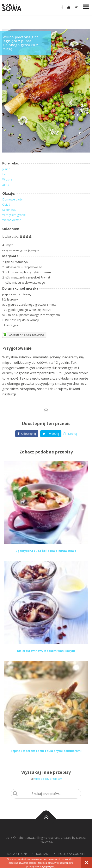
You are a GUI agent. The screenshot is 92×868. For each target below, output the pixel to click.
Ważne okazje (12, 220)
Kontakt (43, 854)
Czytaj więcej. (48, 867)
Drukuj (70, 434)
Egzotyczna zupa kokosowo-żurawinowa (46, 551)
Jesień (6, 169)
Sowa (14, 8)
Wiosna (7, 179)
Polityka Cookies (72, 854)
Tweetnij (51, 434)
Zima (6, 185)
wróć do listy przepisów (48, 779)
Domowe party (12, 199)
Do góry (46, 819)
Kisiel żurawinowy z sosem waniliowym (46, 651)
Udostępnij (27, 434)
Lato (5, 174)
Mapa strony (17, 854)
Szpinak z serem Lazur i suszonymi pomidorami (46, 751)
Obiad (6, 204)
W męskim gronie (14, 215)
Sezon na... (9, 210)
